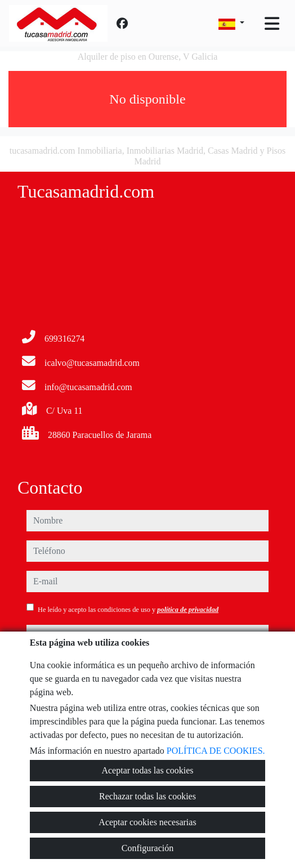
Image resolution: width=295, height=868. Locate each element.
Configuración (147, 848)
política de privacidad (188, 610)
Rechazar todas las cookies (147, 796)
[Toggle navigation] (272, 24)
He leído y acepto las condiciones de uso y (128, 610)
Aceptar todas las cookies (147, 770)
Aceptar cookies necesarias (147, 822)
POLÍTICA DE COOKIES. (216, 751)
